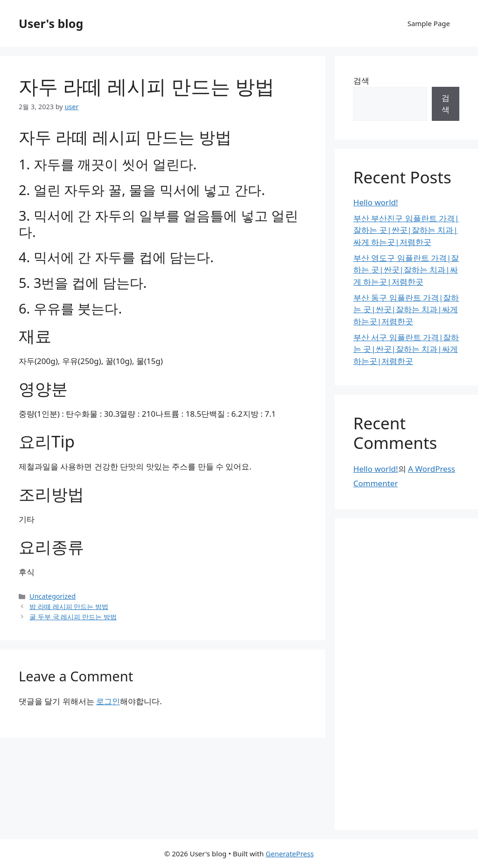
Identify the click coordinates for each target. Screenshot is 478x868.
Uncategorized (53, 596)
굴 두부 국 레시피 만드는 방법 (73, 617)
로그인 (108, 701)
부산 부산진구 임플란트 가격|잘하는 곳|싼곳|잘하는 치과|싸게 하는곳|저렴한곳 (406, 230)
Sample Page (429, 23)
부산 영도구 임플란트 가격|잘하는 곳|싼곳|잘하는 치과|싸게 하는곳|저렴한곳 (406, 270)
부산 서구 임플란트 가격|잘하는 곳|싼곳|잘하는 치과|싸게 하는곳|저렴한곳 (406, 349)
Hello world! (376, 202)
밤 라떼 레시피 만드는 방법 (69, 606)
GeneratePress (290, 854)
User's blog (51, 23)
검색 (361, 80)
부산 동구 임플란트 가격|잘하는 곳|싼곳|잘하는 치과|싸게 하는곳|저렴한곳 (406, 309)
